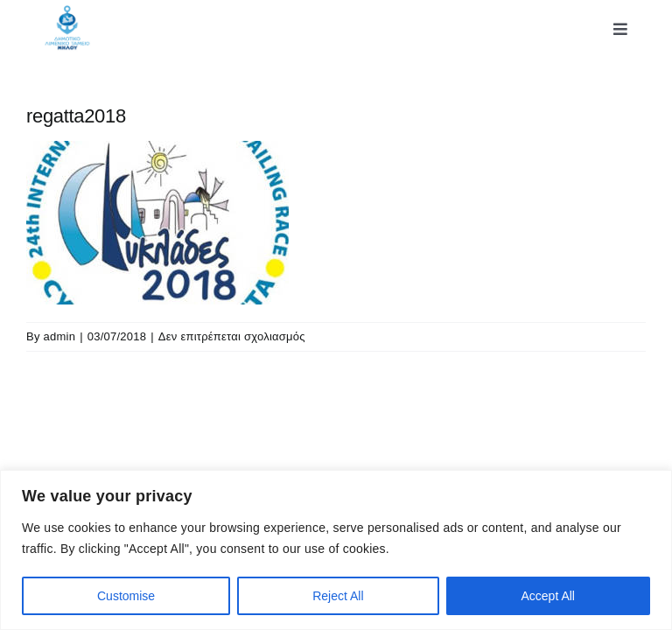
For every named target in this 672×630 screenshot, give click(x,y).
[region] (336, 550)
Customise (126, 596)
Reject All (338, 596)
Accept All (548, 596)
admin (60, 336)
